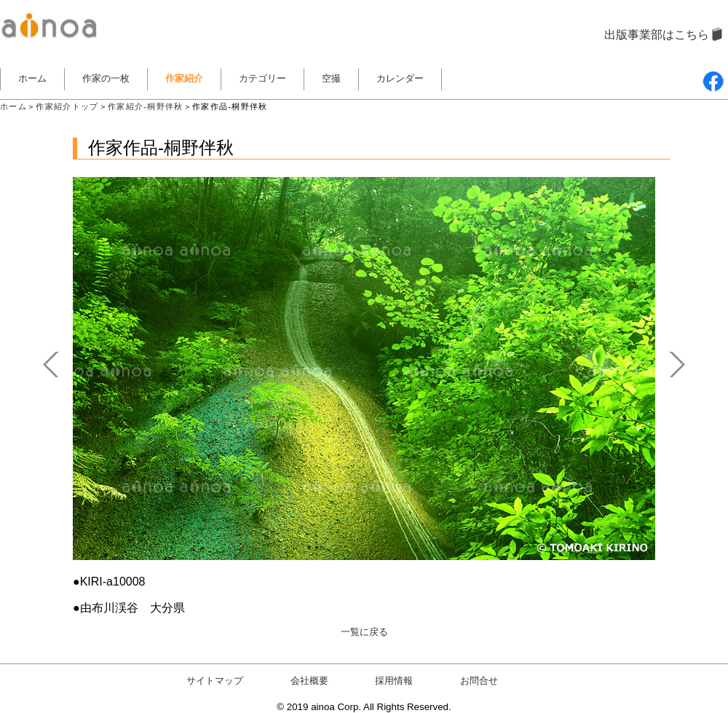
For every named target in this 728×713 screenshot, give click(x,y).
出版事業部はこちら (657, 35)
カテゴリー (262, 78)
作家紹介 (184, 78)
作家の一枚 (106, 78)
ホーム (32, 78)
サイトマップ (215, 681)
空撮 (331, 78)
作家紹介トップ (67, 106)
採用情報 (394, 681)
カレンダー (400, 78)
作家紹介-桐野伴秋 (146, 106)
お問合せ (479, 681)
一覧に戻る (364, 632)
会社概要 (309, 681)
